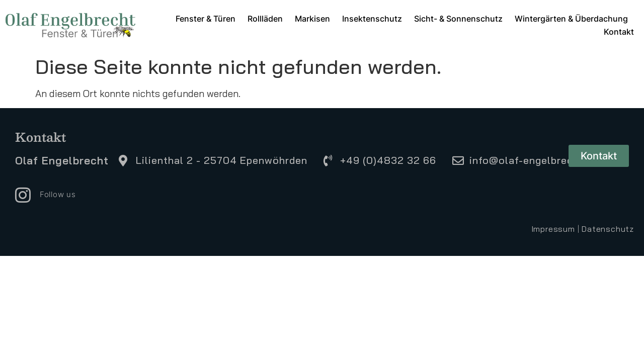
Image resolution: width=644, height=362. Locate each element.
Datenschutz (608, 229)
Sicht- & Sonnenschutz (458, 19)
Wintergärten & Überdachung (571, 19)
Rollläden (265, 19)
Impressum (553, 229)
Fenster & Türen (206, 19)
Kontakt (619, 32)
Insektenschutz (372, 19)
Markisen (312, 19)
